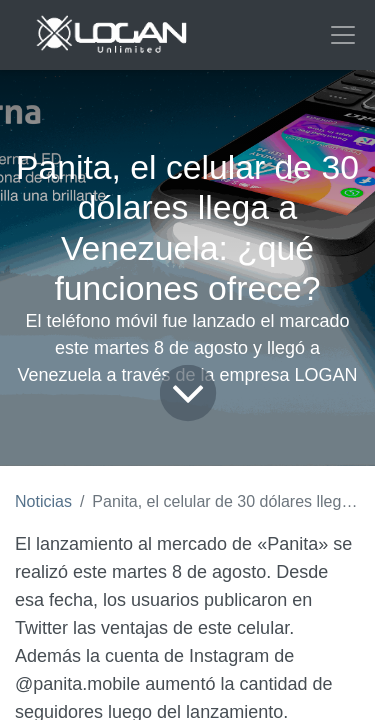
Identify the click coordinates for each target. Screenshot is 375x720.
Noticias (43, 501)
